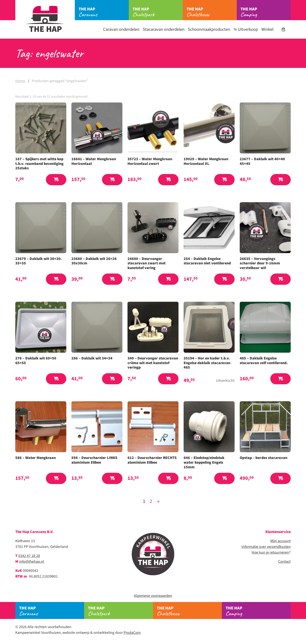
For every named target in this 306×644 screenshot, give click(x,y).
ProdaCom (132, 633)
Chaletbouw (212, 12)
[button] (56, 180)
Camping (266, 12)
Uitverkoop (246, 29)
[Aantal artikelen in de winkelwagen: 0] (283, 29)
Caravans (104, 12)
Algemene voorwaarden (153, 596)
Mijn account (280, 541)
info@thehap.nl (32, 562)
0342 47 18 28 (29, 556)
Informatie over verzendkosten (266, 547)
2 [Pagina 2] (151, 501)
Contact (284, 562)
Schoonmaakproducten (209, 29)
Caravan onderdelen (121, 29)
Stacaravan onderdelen (164, 29)
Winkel (267, 29)
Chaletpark (158, 12)
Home (20, 81)
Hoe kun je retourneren (270, 552)
